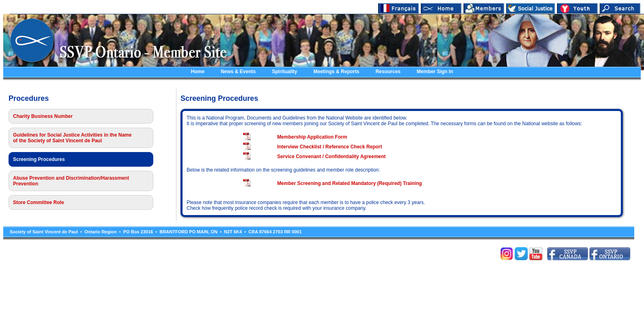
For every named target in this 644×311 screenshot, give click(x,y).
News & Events (238, 72)
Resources (388, 72)
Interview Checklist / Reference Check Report (330, 147)
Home (198, 72)
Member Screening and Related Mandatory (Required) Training (350, 183)
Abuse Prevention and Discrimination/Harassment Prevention (71, 181)
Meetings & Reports (336, 72)
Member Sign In (435, 72)
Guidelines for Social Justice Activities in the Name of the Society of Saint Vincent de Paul (72, 138)
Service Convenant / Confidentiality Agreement (332, 157)
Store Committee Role (38, 202)
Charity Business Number (43, 116)
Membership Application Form (312, 137)
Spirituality (285, 72)
